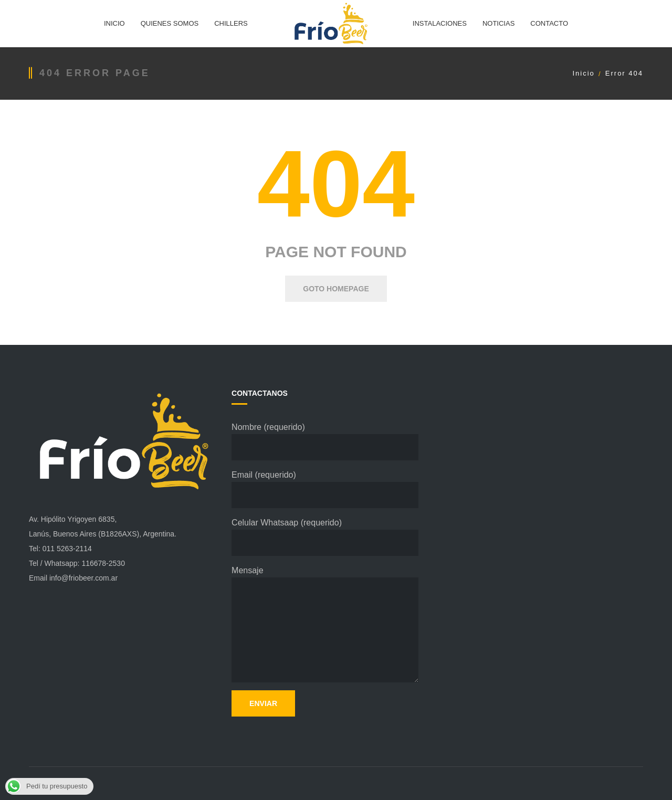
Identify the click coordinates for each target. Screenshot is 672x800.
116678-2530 (103, 563)
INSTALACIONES (440, 23)
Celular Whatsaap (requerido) (325, 537)
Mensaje (325, 624)
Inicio (583, 73)
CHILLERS (231, 23)
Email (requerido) (325, 489)
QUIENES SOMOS (170, 23)
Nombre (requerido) (325, 441)
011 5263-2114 (67, 549)
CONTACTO (549, 23)
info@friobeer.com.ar (83, 578)
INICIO (114, 23)
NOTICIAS (498, 23)
